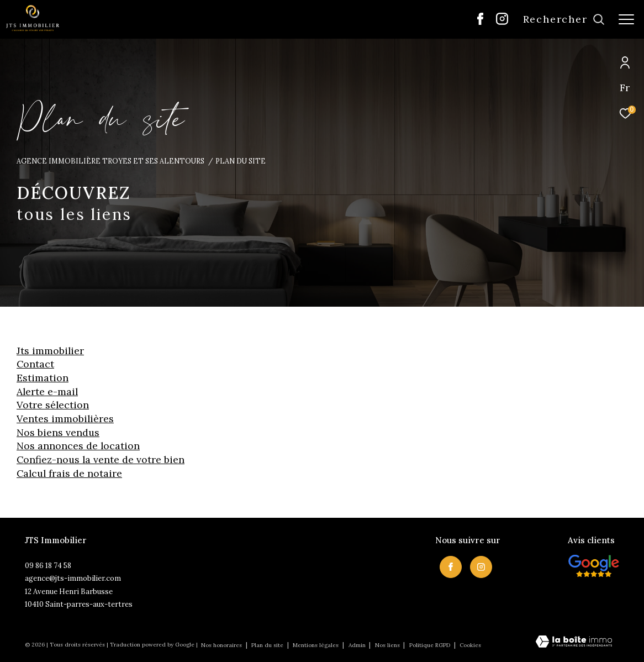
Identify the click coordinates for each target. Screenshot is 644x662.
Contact (35, 364)
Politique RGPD (430, 645)
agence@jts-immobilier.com (73, 578)
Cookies (470, 645)
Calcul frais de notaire (69, 473)
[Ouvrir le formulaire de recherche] (564, 19)
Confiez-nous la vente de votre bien (101, 459)
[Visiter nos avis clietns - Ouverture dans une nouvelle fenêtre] (594, 566)
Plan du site (268, 645)
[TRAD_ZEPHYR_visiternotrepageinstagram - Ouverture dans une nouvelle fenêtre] (502, 22)
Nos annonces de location (78, 446)
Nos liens (388, 645)
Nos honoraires (221, 645)
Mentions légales (316, 645)
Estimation (43, 378)
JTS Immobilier (50, 351)
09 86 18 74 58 (48, 566)
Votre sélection (53, 405)
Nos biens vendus (58, 432)
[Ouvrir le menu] (626, 19)
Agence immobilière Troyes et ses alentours (110, 161)
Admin (358, 645)
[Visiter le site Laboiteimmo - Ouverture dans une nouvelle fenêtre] (574, 642)
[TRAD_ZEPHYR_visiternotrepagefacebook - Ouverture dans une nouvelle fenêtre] (480, 22)
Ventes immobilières (65, 419)
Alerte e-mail (47, 392)
